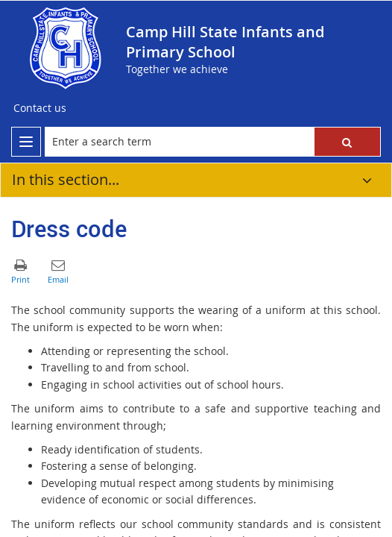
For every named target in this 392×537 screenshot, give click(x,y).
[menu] (26, 142)
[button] (347, 142)
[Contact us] (40, 108)
